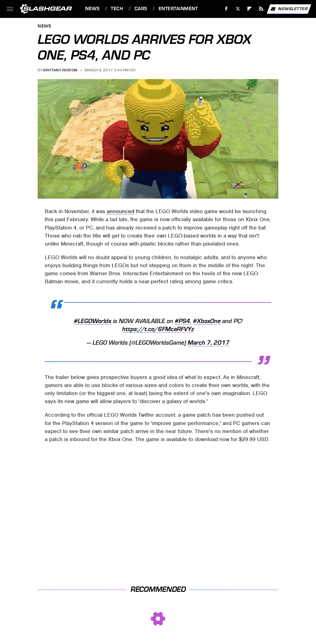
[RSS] (261, 9)
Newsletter (289, 9)
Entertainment (178, 9)
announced (121, 211)
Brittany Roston (60, 70)
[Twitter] (238, 9)
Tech (117, 9)
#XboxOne (207, 321)
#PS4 (182, 321)
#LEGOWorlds (93, 321)
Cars (141, 9)
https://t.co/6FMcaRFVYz (158, 329)
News (92, 9)
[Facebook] (226, 9)
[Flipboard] (249, 9)
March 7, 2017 (209, 343)
